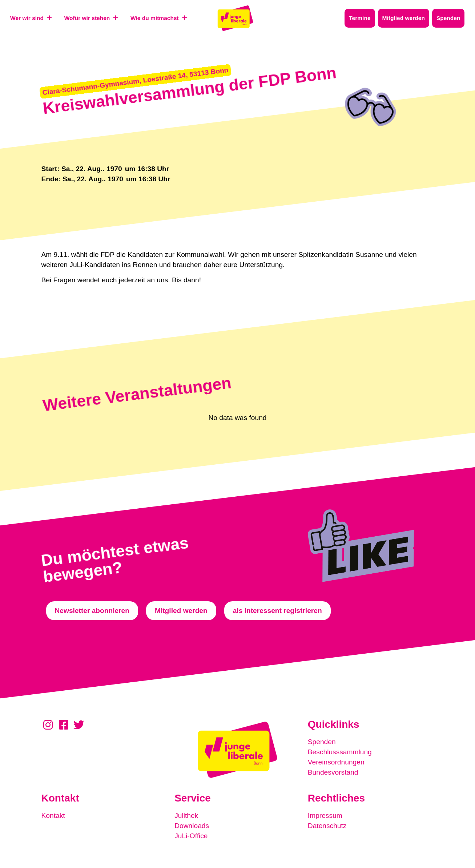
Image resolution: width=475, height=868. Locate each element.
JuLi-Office (191, 836)
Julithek (186, 815)
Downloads (192, 826)
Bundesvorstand (333, 772)
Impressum (325, 815)
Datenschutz (327, 826)
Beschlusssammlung (340, 752)
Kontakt (53, 815)
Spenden (322, 742)
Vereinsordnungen (336, 762)
